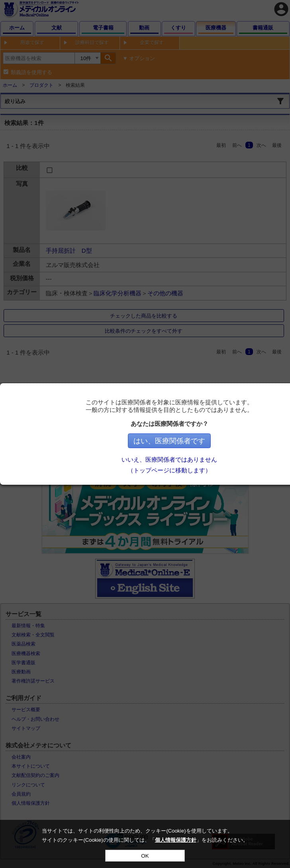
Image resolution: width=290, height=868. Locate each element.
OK (145, 856)
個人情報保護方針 (176, 840)
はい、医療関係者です (217, 441)
